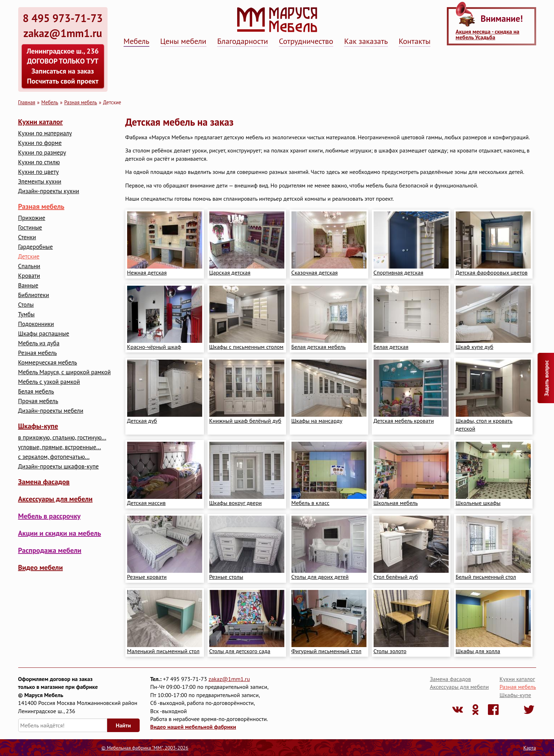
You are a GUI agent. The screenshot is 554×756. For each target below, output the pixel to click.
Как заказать (366, 41)
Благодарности (243, 41)
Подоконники (36, 324)
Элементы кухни (40, 182)
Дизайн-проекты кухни (49, 191)
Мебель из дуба (39, 343)
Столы (26, 305)
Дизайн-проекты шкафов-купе (59, 467)
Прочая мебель (38, 401)
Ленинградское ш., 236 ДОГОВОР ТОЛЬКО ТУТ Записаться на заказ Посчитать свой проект (63, 66)
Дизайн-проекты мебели (51, 411)
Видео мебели (41, 567)
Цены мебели (183, 41)
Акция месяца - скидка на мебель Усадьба (488, 34)
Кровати (29, 276)
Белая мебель (36, 392)
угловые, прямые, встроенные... (60, 447)
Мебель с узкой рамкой (49, 382)
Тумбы (26, 314)
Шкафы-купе (38, 426)
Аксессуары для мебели (56, 499)
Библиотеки (34, 295)
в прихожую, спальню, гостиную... (62, 438)
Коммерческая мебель (48, 363)
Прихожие (32, 218)
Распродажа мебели (50, 550)
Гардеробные (36, 247)
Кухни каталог (41, 122)
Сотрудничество (306, 41)
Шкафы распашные (44, 334)
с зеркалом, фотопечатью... (54, 457)
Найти (123, 725)
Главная (27, 102)
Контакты (415, 41)
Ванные (28, 286)
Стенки (27, 237)
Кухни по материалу (45, 133)
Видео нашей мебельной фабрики (193, 727)
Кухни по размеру (42, 153)
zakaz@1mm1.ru (229, 679)
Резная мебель (38, 353)
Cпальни (29, 266)
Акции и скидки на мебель (60, 533)
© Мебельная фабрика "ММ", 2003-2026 (145, 748)
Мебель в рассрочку (49, 516)
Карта (530, 748)
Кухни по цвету (39, 172)
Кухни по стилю (39, 162)
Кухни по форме (40, 143)
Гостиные (30, 228)
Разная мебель (81, 102)
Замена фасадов (44, 482)
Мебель (136, 41)
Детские (29, 257)
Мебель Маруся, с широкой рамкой (64, 372)
